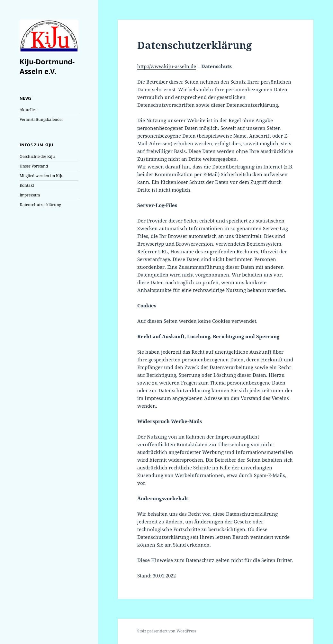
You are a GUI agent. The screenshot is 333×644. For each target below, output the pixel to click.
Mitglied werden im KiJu (42, 176)
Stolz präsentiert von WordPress (167, 631)
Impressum (30, 195)
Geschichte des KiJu (37, 156)
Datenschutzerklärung (40, 205)
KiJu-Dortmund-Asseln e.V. (47, 66)
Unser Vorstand (34, 166)
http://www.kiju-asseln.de (167, 66)
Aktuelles (28, 110)
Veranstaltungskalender (41, 119)
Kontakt (27, 185)
